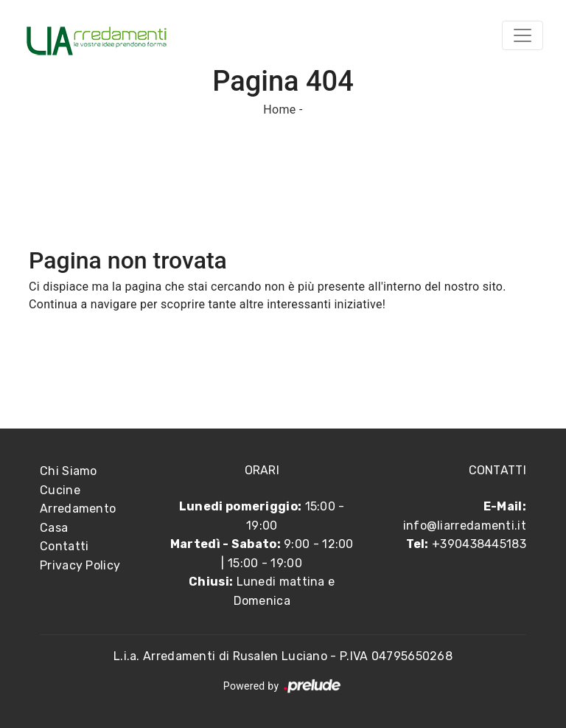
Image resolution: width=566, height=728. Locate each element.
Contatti (64, 546)
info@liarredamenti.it (465, 526)
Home (279, 110)
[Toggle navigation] (523, 35)
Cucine (60, 490)
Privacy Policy (80, 565)
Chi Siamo (69, 471)
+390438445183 (479, 544)
